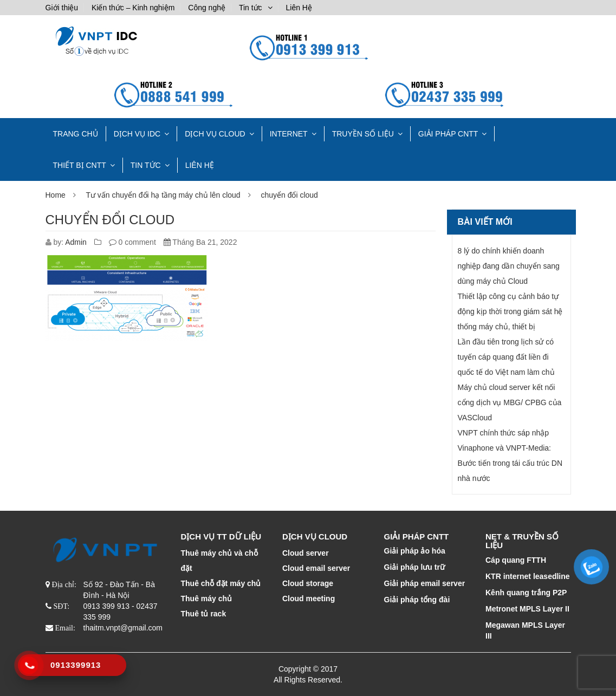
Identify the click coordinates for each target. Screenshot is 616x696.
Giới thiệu (62, 8)
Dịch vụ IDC (137, 134)
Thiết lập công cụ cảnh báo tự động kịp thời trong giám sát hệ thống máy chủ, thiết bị (510, 311)
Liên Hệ (299, 8)
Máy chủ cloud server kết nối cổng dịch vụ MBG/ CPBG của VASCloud (510, 402)
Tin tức (251, 8)
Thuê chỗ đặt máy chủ (221, 583)
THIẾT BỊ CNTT (80, 165)
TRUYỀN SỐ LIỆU (363, 134)
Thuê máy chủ (207, 599)
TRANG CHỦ (76, 134)
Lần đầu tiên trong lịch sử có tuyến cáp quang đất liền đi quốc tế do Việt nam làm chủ (506, 357)
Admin (76, 242)
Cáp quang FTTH (516, 560)
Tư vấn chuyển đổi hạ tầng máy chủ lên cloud (163, 195)
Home (56, 195)
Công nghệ (207, 8)
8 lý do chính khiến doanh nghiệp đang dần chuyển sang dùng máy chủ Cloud (509, 266)
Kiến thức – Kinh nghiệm (133, 8)
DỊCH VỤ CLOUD (215, 134)
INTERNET (289, 134)
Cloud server (306, 553)
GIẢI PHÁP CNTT (448, 134)
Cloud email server (316, 568)
